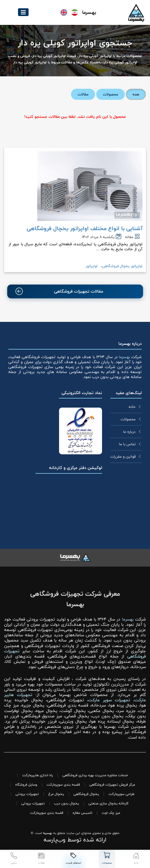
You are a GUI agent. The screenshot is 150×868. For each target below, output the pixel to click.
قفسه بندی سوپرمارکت (63, 785)
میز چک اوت (111, 813)
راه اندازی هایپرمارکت (38, 775)
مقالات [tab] (83, 94)
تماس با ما (127, 444)
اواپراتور (92, 266)
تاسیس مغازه (82, 813)
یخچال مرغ (56, 794)
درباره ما (129, 432)
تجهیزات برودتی (27, 794)
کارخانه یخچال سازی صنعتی (109, 803)
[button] (23, 12)
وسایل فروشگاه (26, 785)
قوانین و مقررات (123, 457)
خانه (132, 407)
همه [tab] (136, 94)
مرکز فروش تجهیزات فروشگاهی (112, 785)
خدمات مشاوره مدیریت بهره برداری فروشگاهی (95, 775)
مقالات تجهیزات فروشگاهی (59, 291)
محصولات (128, 419)
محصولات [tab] (110, 94)
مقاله (129, 237)
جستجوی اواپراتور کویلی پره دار (75, 43)
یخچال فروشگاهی (86, 794)
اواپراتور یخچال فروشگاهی (122, 266)
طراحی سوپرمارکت (121, 794)
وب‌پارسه (54, 840)
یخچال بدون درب (67, 803)
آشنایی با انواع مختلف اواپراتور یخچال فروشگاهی (85, 229)
